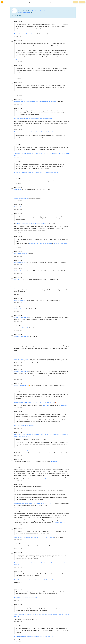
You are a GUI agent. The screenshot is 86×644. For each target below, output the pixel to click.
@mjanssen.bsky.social (20, 207)
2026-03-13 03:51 (18, 79)
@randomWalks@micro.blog (39, 11)
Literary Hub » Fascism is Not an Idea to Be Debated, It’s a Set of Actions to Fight (34, 132)
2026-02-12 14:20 (18, 379)
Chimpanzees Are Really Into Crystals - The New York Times (29, 93)
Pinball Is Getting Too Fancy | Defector (24, 426)
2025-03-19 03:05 (18, 464)
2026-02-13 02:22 (18, 273)
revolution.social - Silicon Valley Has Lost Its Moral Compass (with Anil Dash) (33, 119)
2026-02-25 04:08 (18, 126)
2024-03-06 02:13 (18, 622)
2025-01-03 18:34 (18, 525)
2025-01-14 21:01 (18, 481)
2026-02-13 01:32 (18, 282)
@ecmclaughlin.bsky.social (21, 288)
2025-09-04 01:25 (18, 428)
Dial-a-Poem (46, 405)
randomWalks (18, 22)
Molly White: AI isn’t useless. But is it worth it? (26, 598)
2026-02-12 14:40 (18, 365)
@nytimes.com (18, 279)
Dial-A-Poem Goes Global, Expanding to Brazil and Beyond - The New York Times (34, 402)
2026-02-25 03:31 (18, 183)
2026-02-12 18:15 (18, 322)
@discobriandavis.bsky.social (22, 198)
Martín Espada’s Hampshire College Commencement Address (33, 224)
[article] (43, 29)
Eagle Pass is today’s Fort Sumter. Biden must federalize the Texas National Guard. (35, 636)
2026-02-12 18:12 (18, 330)
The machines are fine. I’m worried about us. (25, 34)
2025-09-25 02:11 (18, 408)
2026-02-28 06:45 (18, 104)
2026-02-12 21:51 (18, 303)
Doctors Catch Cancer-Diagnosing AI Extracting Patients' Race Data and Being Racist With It (37, 172)
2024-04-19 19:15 (18, 585)
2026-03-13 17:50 (18, 62)
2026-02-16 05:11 (18, 247)
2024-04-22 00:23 (18, 567)
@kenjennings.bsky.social (21, 254)
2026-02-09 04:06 (18, 388)
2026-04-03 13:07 (18, 36)
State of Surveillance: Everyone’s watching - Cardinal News (29, 450)
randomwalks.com (19, 60)
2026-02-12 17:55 (18, 339)
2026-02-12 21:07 (18, 311)
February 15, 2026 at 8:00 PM (60, 244)
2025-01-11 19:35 (18, 508)
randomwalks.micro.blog (24, 13)
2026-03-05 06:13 (18, 96)
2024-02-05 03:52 (18, 641)
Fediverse (35, 2)
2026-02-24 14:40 (18, 192)
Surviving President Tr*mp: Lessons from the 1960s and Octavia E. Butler (33, 504)
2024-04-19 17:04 (18, 600)
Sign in (75, 2)
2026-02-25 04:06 (18, 175)
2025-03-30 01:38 (18, 455)
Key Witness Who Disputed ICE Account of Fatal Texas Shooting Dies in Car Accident (35, 102)
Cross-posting (51, 2)
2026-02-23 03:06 (18, 209)
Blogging (29, 2)
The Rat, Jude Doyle (19, 76)
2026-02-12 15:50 (18, 353)
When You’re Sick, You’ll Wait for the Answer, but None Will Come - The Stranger (34, 537)
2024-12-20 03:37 (18, 540)
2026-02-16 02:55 (18, 256)
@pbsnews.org (18, 190)
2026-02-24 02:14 (18, 201)
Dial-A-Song (64, 405)
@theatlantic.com (19, 181)
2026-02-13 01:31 (18, 294)
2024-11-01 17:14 (18, 548)
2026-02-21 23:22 (18, 233)
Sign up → (82, 2)
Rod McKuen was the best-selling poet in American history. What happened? (33, 580)
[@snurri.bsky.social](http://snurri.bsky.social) (41, 244)
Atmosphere (42, 2)
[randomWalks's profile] (12, 23)
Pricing (57, 2)
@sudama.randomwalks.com (22, 385)
